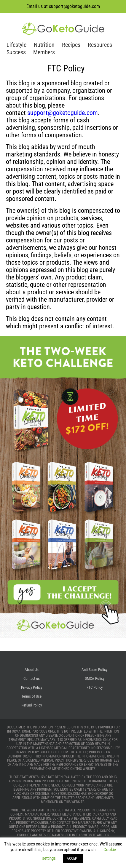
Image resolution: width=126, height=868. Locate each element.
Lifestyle (16, 45)
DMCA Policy (95, 678)
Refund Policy (32, 705)
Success (16, 52)
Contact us (32, 678)
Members (44, 52)
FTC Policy (95, 687)
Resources (100, 45)
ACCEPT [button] (73, 858)
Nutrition (44, 45)
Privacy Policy (32, 687)
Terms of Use (31, 696)
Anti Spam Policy (94, 670)
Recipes (71, 45)
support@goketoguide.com (74, 6)
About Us (32, 670)
